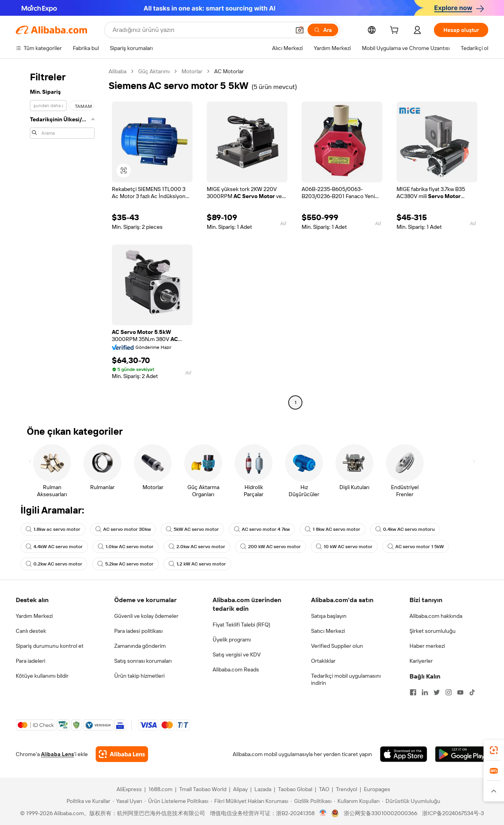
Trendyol (346, 789)
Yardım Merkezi (34, 616)
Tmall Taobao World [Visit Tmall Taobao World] (203, 789)
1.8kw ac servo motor (53, 529)
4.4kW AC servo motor (54, 547)
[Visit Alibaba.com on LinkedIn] (425, 692)
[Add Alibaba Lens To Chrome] (122, 754)
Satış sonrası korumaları (143, 661)
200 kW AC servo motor (271, 547)
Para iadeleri (31, 661)
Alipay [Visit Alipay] (240, 789)
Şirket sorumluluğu (433, 631)
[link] (494, 750)
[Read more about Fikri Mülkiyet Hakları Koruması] (249, 801)
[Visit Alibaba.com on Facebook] (413, 692)
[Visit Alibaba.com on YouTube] (460, 692)
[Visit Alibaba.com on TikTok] (472, 692)
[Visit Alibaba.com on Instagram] (448, 692)
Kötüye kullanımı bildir (42, 676)
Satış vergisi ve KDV (237, 654)
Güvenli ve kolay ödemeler (146, 616)
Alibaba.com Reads (236, 669)
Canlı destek (31, 631)
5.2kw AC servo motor (125, 564)
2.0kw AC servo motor (197, 547)
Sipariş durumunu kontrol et (50, 646)
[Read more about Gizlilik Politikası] (311, 801)
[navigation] (60, 238)
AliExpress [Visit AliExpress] (129, 789)
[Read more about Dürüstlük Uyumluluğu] (411, 801)
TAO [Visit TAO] (324, 789)
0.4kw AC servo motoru (405, 529)
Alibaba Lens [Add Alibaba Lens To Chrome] (57, 754)
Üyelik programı (232, 640)
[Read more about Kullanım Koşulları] (357, 801)
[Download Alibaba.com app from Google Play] (462, 754)
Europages (377, 789)
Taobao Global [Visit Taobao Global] (295, 789)
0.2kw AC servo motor (54, 564)
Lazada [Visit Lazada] (263, 789)
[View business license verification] (323, 813)
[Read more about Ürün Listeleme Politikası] (176, 801)
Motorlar (192, 71)
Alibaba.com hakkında (436, 616)
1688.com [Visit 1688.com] (160, 789)
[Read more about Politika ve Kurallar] (87, 801)
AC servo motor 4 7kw (262, 529)
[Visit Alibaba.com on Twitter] (437, 692)
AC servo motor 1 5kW (416, 547)
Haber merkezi (427, 646)
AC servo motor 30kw (123, 529)
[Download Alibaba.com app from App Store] (404, 754)
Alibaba (118, 71)
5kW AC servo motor (192, 529)
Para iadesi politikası (138, 631)
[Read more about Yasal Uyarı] (127, 801)
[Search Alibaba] (201, 30)
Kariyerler (421, 661)
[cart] (396, 31)
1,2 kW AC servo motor (197, 564)
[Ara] (323, 30)
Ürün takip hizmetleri (139, 676)
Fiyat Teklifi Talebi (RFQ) (241, 625)
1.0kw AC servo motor (126, 547)
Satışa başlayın (329, 616)
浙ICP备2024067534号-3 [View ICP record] (453, 813)
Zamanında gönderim (140, 646)
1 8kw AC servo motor (333, 529)
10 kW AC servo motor (344, 547)
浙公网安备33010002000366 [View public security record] (381, 813)
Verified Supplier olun (337, 646)
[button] (300, 30)
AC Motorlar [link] (229, 71)
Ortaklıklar (323, 661)
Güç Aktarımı (154, 71)
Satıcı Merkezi (328, 631)
